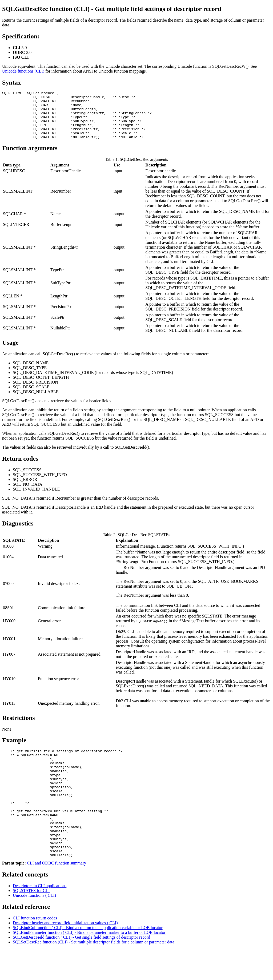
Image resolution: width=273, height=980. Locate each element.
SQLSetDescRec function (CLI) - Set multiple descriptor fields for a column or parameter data (94, 973)
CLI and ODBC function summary (57, 894)
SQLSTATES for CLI (31, 922)
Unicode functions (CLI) (23, 71)
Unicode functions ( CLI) (34, 927)
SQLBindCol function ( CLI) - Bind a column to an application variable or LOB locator (88, 959)
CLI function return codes (35, 949)
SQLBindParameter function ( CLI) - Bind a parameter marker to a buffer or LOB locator (89, 964)
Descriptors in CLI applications (40, 917)
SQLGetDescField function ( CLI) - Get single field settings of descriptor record (81, 968)
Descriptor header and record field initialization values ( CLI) (65, 954)
